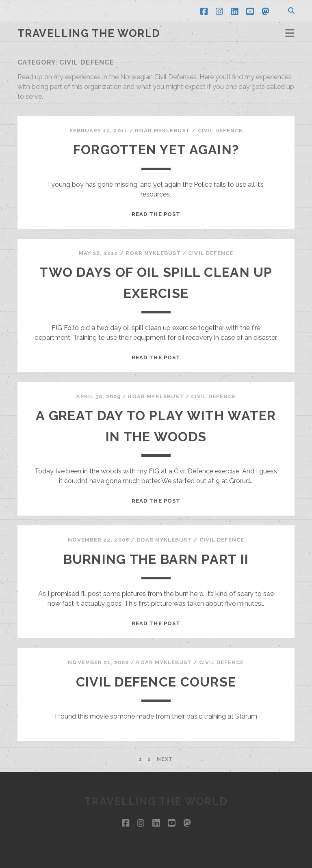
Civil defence (220, 131)
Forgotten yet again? (156, 150)
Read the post (156, 214)
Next (165, 759)
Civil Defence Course (156, 682)
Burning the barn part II (156, 559)
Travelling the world (89, 33)
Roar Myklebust (163, 131)
